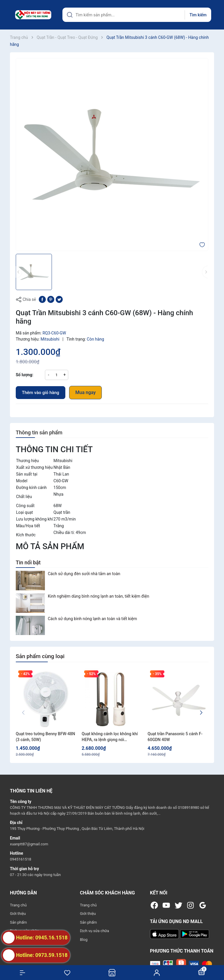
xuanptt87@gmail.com (29, 844)
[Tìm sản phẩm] (137, 15)
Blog (84, 940)
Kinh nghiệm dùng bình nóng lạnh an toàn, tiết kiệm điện (99, 596)
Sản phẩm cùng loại (40, 656)
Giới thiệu (18, 914)
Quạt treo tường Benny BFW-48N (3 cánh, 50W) (45, 737)
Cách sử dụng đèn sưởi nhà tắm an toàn (84, 574)
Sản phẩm (18, 922)
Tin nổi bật (28, 562)
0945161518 (21, 859)
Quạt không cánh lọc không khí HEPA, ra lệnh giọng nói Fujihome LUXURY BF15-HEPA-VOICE (110, 737)
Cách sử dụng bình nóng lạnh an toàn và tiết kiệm (92, 619)
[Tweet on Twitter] (59, 299)
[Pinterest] (51, 299)
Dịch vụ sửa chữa (94, 931)
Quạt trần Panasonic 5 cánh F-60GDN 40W (175, 737)
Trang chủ (18, 905)
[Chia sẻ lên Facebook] (42, 299)
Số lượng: (24, 375)
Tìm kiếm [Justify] (198, 15)
